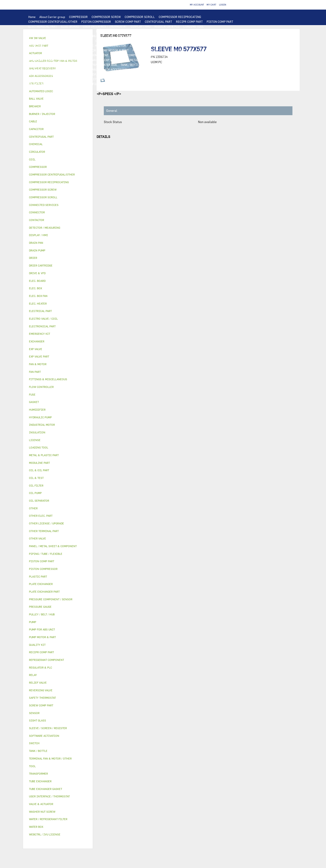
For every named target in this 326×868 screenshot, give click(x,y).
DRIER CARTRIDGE (41, 60)
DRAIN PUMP (66, 50)
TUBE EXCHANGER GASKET (46, 36)
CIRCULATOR (87, 50)
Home (32, 17)
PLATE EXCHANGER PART (201, 31)
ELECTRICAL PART (58, 41)
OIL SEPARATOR (39, 55)
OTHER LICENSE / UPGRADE (169, 74)
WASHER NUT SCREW (42, 84)
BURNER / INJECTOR (157, 84)
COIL (120, 31)
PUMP (230, 45)
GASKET (123, 79)
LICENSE (67, 74)
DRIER (219, 55)
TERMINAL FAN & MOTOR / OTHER (169, 36)
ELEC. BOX (163, 41)
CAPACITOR (36, 45)
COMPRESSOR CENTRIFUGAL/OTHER (53, 22)
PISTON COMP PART (220, 22)
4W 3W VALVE (205, 65)
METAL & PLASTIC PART (146, 60)
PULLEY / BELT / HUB (100, 79)
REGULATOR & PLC (167, 26)
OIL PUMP (60, 55)
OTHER (196, 74)
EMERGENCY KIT (117, 84)
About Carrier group (52, 17)
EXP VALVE (93, 60)
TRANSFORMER (184, 41)
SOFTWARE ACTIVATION (130, 74)
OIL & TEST (197, 50)
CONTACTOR (104, 41)
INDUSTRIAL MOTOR (209, 36)
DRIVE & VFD (83, 41)
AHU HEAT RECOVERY (43, 74)
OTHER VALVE (92, 69)
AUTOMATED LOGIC (79, 31)
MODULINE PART (211, 84)
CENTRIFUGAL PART (158, 22)
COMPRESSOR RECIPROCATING (180, 17)
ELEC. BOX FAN (58, 45)
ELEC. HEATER (96, 45)
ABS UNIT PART (186, 84)
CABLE (148, 41)
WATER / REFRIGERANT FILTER (81, 84)
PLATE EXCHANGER (140, 31)
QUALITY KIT (37, 89)
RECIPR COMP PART (189, 22)
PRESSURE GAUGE (62, 89)
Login (223, 5)
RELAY (120, 41)
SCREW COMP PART (128, 22)
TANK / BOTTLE (131, 65)
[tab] (58, 91)
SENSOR (77, 45)
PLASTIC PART (176, 60)
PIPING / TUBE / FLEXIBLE (46, 79)
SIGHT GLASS (141, 79)
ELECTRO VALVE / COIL (64, 69)
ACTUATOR (225, 65)
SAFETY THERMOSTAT (179, 45)
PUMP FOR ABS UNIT (146, 50)
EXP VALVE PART (115, 60)
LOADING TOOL (194, 26)
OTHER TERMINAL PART (215, 79)
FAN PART (35, 41)
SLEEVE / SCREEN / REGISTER (195, 69)
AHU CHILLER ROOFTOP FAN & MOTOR (116, 36)
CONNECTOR (118, 45)
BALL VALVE (36, 69)
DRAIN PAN (90, 65)
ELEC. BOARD (70, 26)
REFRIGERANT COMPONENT (90, 55)
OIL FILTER (216, 50)
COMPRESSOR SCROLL (140, 17)
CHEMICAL (75, 79)
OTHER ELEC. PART (210, 45)
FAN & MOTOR (77, 36)
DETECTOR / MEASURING (45, 31)
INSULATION (153, 65)
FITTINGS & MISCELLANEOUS (175, 79)
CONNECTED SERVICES (145, 45)
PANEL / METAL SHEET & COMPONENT (53, 65)
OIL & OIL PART (175, 50)
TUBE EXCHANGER (169, 31)
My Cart (211, 5)
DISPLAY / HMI (141, 26)
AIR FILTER (142, 69)
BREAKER (205, 41)
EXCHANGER (104, 31)
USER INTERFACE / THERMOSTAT (105, 26)
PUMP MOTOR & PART (114, 50)
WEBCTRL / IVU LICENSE (93, 74)
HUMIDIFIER (162, 69)
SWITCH (134, 41)
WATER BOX (109, 65)
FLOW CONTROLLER (175, 55)
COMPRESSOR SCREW (106, 17)
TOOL (136, 84)
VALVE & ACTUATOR (179, 65)
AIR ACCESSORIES (117, 69)
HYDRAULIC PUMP (41, 50)
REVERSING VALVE (70, 60)
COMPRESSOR (78, 17)
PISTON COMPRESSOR (96, 22)
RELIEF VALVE (201, 55)
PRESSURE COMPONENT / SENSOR (135, 55)
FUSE (219, 41)
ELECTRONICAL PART (43, 26)
